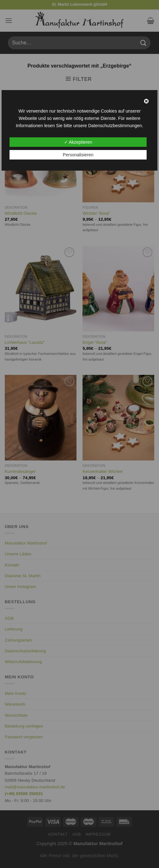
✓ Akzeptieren (78, 142)
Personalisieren (78, 155)
